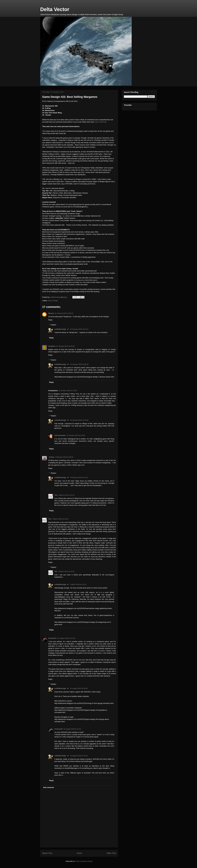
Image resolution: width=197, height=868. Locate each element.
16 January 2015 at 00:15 (64, 313)
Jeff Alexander (60, 435)
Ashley (51, 457)
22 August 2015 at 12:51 (72, 729)
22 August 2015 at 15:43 (79, 756)
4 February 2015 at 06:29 (64, 457)
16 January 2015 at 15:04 (79, 420)
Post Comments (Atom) (84, 861)
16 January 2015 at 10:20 (68, 391)
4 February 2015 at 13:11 (79, 477)
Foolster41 (52, 638)
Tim (56, 495)
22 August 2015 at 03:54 (79, 688)
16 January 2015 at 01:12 (79, 329)
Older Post (111, 853)
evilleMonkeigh (60, 329)
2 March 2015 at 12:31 (66, 571)
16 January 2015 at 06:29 (79, 364)
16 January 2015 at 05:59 (65, 346)
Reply (50, 320)
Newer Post (47, 853)
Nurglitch (52, 346)
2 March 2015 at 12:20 (60, 519)
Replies (53, 325)
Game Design (53, 301)
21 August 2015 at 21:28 (66, 638)
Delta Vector (55, 9)
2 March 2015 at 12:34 (78, 584)
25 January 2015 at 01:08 (76, 435)
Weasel (51, 313)
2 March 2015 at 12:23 (66, 495)
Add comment (49, 787)
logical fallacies (100, 122)
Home (80, 853)
